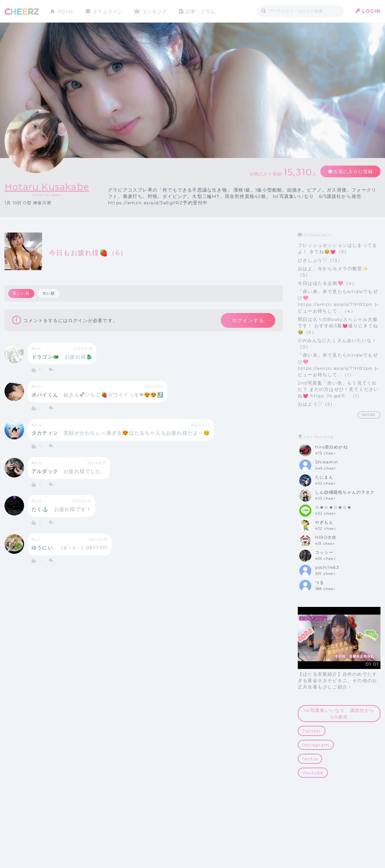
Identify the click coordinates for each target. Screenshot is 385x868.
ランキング (155, 11)
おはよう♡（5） (317, 404)
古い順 (49, 293)
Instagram (316, 745)
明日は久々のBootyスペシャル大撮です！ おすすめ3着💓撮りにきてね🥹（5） (338, 326)
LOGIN (371, 11)
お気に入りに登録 (353, 171)
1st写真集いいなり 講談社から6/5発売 (339, 713)
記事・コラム (201, 11)
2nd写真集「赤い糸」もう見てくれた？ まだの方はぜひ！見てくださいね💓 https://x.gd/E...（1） (338, 389)
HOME (66, 11)
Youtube (313, 773)
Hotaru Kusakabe (47, 187)
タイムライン (108, 11)
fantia (310, 759)
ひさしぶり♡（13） (320, 260)
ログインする (248, 320)
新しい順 (21, 293)
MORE (369, 415)
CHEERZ (22, 11)
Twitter (312, 731)
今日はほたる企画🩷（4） (327, 283)
